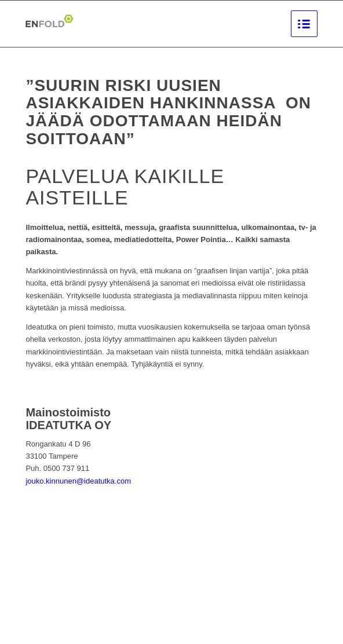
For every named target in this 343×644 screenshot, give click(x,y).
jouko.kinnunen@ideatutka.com (78, 481)
